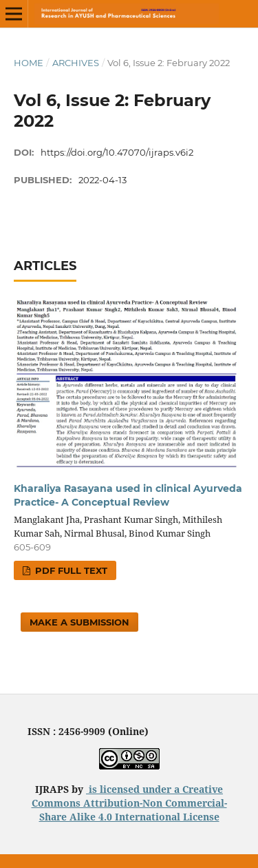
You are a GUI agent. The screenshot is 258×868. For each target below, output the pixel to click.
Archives (76, 63)
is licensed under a (134, 789)
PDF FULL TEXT (70, 570)
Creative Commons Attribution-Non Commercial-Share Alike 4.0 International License (129, 803)
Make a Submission (79, 622)
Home (29, 63)
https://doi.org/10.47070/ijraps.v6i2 (117, 152)
